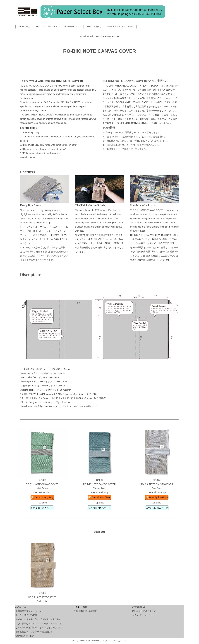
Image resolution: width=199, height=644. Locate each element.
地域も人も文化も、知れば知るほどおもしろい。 (39, 619)
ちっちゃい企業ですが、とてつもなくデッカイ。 (39, 628)
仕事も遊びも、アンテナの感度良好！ (34, 632)
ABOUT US (21, 607)
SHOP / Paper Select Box (47, 27)
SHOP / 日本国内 (94, 27)
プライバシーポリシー (143, 615)
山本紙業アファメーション (29, 611)
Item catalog (90, 36)
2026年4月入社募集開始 (85, 611)
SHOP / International (72, 27)
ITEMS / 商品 (24, 27)
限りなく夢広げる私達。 (27, 615)
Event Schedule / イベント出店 (120, 27)
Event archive (139, 607)
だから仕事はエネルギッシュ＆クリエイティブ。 (39, 623)
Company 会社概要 (25, 636)
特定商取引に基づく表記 (144, 611)
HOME (83, 36)
